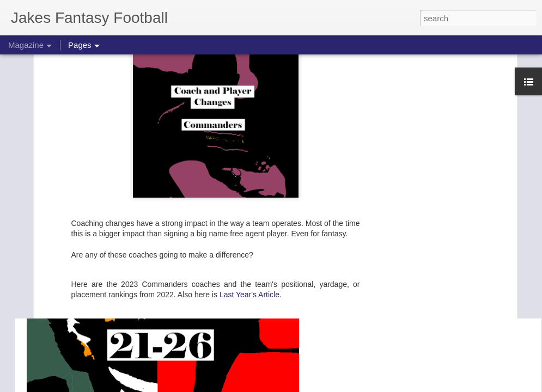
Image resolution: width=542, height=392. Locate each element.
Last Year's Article (249, 187)
